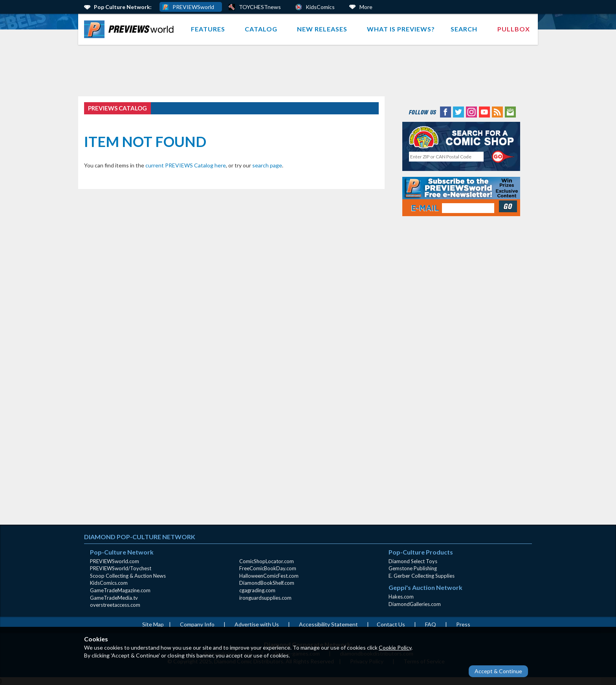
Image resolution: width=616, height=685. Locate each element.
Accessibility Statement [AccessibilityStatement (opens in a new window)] (328, 624)
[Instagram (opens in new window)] (471, 111)
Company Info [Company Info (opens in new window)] (197, 624)
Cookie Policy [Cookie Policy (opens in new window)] (395, 647)
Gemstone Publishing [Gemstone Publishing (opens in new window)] (413, 568)
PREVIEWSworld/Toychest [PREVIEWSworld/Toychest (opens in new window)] (121, 568)
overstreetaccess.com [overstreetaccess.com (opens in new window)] (115, 605)
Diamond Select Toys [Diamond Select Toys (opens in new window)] (413, 561)
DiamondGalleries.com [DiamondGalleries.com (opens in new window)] (415, 604)
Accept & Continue (498, 671)
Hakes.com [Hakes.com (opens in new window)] (401, 597)
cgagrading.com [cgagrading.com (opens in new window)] (257, 590)
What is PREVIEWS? (401, 29)
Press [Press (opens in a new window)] (463, 624)
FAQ (431, 624)
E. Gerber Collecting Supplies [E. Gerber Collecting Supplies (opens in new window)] (422, 576)
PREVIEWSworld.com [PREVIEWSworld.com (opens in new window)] (115, 561)
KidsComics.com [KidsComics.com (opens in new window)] (109, 583)
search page (267, 165)
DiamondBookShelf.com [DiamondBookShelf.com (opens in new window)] (267, 583)
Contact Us (391, 624)
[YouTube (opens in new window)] (484, 111)
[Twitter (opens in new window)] (458, 111)
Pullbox (514, 29)
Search (464, 29)
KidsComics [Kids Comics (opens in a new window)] (320, 7)
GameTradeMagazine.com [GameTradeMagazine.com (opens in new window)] (120, 590)
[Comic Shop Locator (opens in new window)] (461, 137)
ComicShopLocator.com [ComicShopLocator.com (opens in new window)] (267, 561)
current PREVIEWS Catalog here (186, 165)
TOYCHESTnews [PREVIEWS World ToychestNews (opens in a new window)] (260, 7)
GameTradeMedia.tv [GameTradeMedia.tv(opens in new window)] (114, 598)
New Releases (322, 29)
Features (208, 29)
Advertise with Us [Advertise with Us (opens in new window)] (257, 624)
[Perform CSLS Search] (503, 157)
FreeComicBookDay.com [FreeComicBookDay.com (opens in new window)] (268, 568)
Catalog (261, 29)
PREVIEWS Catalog (117, 108)
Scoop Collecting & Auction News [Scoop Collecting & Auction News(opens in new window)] (128, 576)
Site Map (153, 624)
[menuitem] (131, 29)
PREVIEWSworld (193, 7)
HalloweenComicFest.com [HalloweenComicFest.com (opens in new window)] (269, 576)
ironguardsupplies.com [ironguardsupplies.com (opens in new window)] (265, 598)
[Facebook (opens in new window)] (445, 111)
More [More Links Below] (366, 7)
